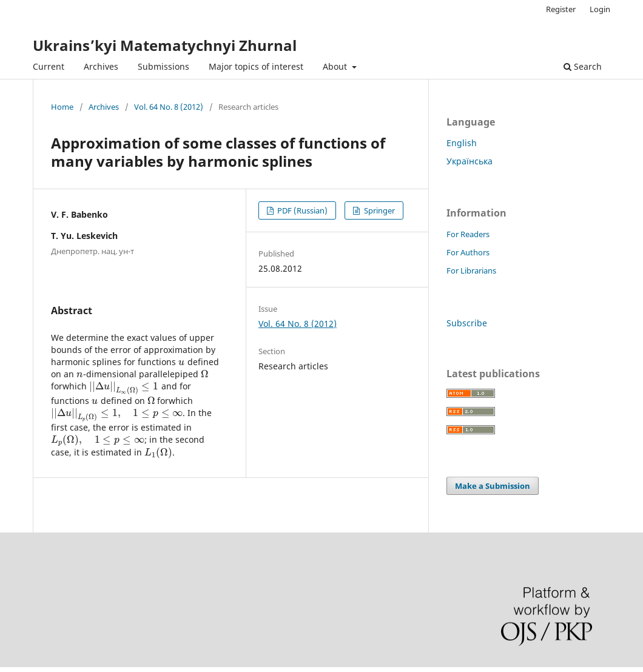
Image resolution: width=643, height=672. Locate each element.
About (336, 66)
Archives (101, 66)
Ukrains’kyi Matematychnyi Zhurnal (165, 45)
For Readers (468, 234)
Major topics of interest (256, 66)
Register (561, 9)
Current (49, 66)
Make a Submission (493, 486)
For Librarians (471, 270)
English (462, 143)
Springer (379, 210)
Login (600, 9)
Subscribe (467, 323)
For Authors (468, 252)
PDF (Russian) (301, 210)
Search (583, 66)
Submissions (163, 66)
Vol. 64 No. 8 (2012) (169, 107)
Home (62, 107)
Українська (470, 161)
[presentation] (182, 362)
